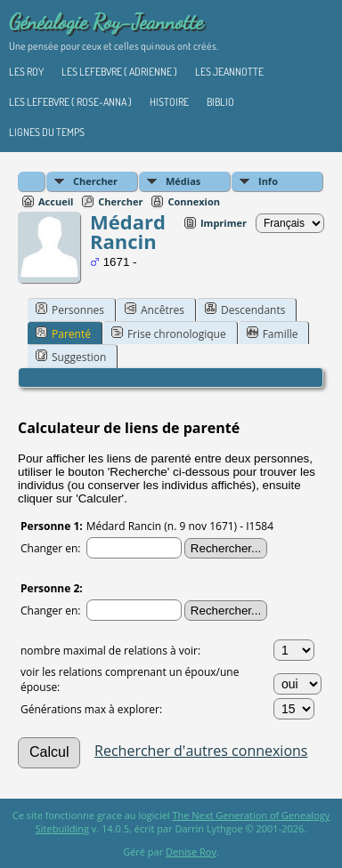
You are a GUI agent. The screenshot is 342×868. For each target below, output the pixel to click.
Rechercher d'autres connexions (201, 751)
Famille (273, 334)
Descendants (245, 309)
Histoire (169, 102)
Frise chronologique (169, 334)
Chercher (95, 181)
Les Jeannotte (229, 72)
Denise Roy (191, 852)
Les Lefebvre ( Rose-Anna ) (70, 102)
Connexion (194, 201)
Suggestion (71, 357)
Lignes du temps (47, 132)
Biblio (220, 102)
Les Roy (26, 72)
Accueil (56, 201)
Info (268, 181)
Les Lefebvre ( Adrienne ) (119, 72)
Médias (183, 181)
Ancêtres (155, 309)
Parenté (63, 334)
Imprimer (224, 223)
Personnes (70, 309)
